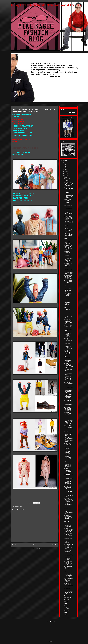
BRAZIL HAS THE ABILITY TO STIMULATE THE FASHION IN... (68, 253)
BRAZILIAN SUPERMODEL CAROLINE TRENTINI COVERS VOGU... (68, 241)
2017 (64, 168)
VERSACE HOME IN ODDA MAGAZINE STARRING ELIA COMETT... (68, 196)
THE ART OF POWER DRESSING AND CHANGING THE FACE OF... (68, 341)
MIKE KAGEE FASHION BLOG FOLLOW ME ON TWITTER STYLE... (68, 518)
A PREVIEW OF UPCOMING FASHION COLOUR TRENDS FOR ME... (67, 296)
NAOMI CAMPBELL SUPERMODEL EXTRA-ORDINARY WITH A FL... (68, 212)
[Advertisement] (21, 630)
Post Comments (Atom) (37, 548)
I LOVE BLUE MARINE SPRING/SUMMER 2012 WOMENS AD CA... (68, 591)
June (65, 603)
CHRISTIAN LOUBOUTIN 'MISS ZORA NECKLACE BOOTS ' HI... (67, 353)
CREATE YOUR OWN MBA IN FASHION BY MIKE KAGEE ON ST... (68, 482)
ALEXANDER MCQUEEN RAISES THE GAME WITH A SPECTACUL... (68, 303)
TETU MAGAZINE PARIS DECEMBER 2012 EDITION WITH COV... (68, 229)
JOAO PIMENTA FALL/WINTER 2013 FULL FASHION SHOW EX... (68, 403)
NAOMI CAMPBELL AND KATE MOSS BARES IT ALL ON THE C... (68, 218)
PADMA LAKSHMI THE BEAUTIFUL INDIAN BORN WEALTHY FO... (68, 505)
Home (35, 545)
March (65, 609)
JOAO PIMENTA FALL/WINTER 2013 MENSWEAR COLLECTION (68, 409)
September (66, 598)
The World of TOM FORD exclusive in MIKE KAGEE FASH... (68, 434)
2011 (64, 615)
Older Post (55, 545)
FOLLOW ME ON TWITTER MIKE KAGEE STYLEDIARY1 (68, 488)
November (66, 181)
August (66, 600)
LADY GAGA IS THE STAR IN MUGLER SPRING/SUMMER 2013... (68, 223)
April (65, 607)
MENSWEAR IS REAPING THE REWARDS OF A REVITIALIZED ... (68, 575)
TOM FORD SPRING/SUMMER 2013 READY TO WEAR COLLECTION (68, 421)
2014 (64, 173)
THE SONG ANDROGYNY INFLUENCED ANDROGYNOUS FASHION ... (68, 471)
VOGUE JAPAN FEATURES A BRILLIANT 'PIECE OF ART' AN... (68, 585)
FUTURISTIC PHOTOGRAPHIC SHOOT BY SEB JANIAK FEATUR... (68, 530)
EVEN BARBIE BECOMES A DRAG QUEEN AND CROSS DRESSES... (68, 452)
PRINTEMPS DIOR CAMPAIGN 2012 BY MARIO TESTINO (68, 541)
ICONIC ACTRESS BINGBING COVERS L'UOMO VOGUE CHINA (68, 563)
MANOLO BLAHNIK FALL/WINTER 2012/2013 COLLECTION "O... (68, 277)
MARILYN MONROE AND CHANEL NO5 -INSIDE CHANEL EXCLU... (68, 347)
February (66, 611)
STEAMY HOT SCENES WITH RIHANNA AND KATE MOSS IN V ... (68, 459)
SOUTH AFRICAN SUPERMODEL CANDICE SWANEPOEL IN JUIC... (68, 328)
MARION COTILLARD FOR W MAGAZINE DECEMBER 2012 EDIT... (68, 366)
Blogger (51, 641)
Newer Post (15, 545)
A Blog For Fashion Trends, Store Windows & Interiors (46, 5)
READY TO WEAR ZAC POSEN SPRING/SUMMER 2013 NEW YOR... (68, 272)
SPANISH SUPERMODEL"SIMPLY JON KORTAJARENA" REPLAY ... (68, 259)
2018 (64, 166)
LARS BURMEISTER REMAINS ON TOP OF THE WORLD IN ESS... (68, 316)
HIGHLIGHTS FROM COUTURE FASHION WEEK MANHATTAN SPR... (68, 390)
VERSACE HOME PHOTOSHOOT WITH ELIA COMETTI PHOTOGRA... (68, 202)
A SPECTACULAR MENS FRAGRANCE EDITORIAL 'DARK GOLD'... (68, 372)
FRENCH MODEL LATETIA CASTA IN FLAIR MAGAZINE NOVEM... (68, 446)
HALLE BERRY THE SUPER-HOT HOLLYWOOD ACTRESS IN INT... (68, 477)
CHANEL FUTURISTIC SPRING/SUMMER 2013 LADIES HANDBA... (68, 359)
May (65, 605)
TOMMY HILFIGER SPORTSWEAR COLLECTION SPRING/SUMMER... (68, 283)
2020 (64, 162)
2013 (64, 175)
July (65, 601)
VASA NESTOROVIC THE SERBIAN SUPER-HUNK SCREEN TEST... (68, 552)
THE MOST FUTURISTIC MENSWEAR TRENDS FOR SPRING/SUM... (68, 524)
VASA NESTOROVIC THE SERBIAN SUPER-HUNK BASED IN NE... (68, 558)
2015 (64, 172)
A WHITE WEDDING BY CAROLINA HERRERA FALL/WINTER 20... (68, 289)
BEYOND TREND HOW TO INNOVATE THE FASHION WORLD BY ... (68, 428)
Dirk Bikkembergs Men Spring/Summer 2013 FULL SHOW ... (68, 378)
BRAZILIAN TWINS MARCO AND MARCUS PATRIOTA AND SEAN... (68, 248)
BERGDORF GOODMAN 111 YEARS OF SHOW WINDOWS (68, 500)
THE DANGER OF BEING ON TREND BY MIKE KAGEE (68, 207)
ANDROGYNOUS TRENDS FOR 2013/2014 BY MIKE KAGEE (68, 465)
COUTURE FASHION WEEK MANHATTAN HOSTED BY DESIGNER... (68, 397)
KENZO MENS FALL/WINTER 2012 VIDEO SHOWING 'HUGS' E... (68, 415)
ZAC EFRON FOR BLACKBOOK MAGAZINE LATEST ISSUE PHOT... (68, 266)
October (66, 596)
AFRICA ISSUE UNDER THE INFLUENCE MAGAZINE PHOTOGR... (67, 310)
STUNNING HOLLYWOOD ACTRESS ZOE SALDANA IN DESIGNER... (68, 334)
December (66, 179)
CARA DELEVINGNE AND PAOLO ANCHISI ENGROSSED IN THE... (68, 546)
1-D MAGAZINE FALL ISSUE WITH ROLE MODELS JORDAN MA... (68, 535)
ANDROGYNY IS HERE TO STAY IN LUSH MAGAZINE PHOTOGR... (68, 184)
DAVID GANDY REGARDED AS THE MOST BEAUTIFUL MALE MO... (68, 321)
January (66, 613)
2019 (64, 164)
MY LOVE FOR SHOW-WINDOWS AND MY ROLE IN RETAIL (68, 384)
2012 (64, 177)
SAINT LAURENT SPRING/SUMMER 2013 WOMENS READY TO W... (68, 235)
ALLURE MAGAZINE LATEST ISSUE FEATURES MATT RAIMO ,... (68, 580)
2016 (64, 170)
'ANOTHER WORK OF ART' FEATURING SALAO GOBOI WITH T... (68, 569)
